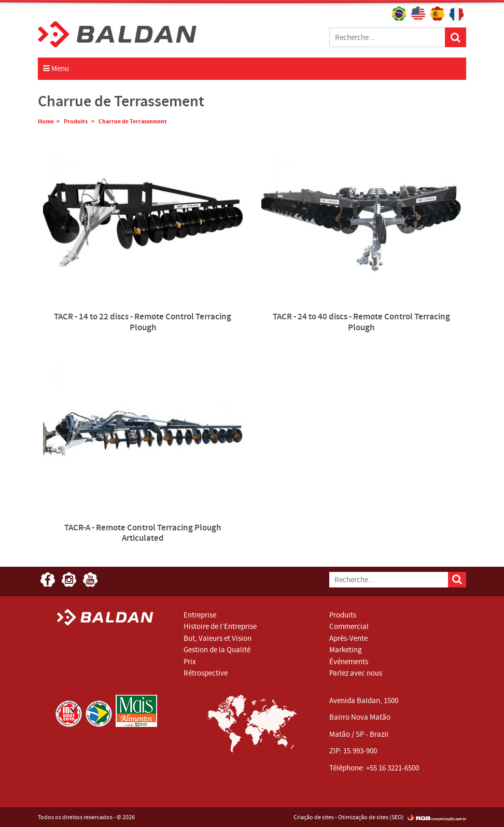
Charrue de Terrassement (133, 121)
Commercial (349, 626)
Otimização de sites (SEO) (371, 817)
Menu (56, 68)
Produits (76, 121)
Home (46, 121)
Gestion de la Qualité (217, 650)
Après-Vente (348, 638)
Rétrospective (206, 673)
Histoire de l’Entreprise (220, 626)
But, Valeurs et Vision (218, 638)
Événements (349, 662)
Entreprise (200, 615)
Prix (190, 662)
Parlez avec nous (356, 673)
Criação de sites (314, 817)
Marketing (346, 650)
